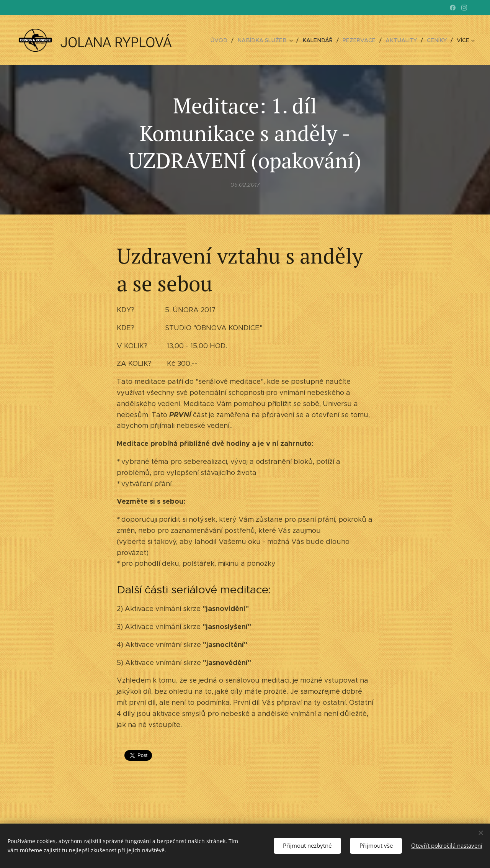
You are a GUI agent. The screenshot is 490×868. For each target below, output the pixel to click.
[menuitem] (229, 40)
